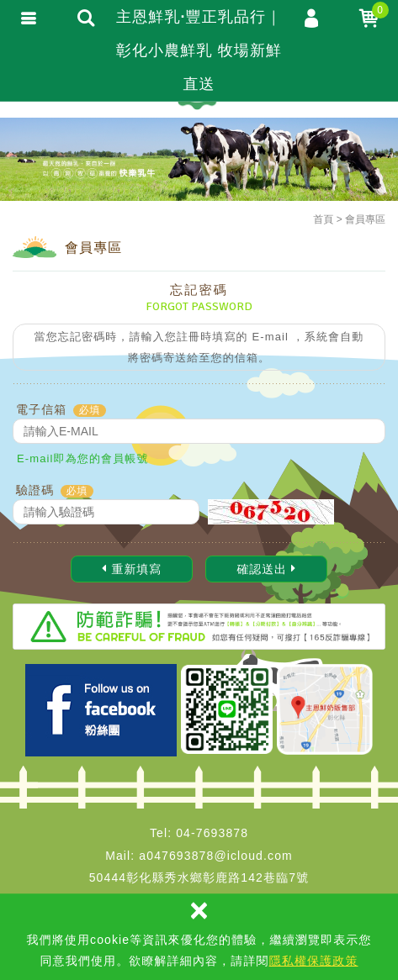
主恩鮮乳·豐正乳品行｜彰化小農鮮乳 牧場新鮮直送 (199, 50)
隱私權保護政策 (314, 961)
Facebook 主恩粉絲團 (101, 710)
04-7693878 (212, 833)
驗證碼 (35, 490)
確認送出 (267, 569)
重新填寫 (132, 569)
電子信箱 (41, 409)
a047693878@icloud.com (216, 856)
